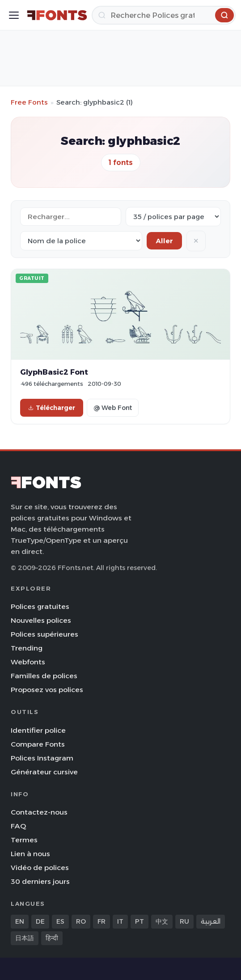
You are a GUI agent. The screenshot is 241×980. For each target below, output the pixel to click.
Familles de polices (44, 676)
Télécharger (52, 408)
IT (120, 921)
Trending (27, 648)
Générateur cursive (44, 772)
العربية (211, 921)
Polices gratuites (40, 606)
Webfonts (28, 662)
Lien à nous (30, 854)
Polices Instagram (42, 758)
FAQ (18, 826)
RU (184, 921)
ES (60, 921)
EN (20, 921)
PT (140, 921)
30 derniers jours (40, 881)
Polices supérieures (44, 634)
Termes (24, 840)
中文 (162, 921)
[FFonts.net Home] (57, 15)
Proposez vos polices (47, 690)
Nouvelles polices (41, 620)
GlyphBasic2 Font (54, 372)
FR (101, 921)
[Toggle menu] (14, 15)
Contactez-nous (39, 812)
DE (40, 921)
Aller (164, 241)
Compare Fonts (38, 744)
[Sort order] (81, 241)
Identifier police (38, 730)
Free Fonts (29, 102)
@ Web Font (113, 408)
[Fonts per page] (173, 217)
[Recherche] (164, 15)
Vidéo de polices (40, 868)
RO (81, 921)
